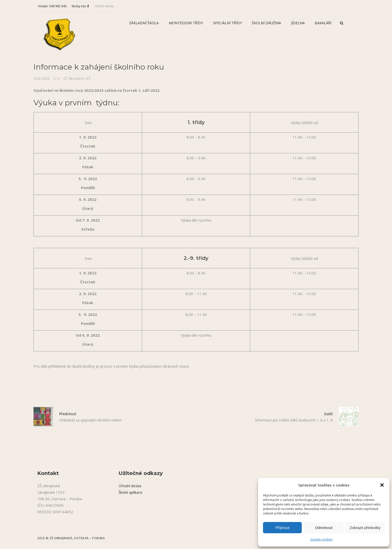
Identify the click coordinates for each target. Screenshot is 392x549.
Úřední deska (104, 6)
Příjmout (282, 528)
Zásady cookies (321, 539)
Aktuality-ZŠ (79, 78)
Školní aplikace (130, 492)
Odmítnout (324, 528)
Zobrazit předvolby (365, 528)
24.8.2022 (41, 78)
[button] (382, 485)
